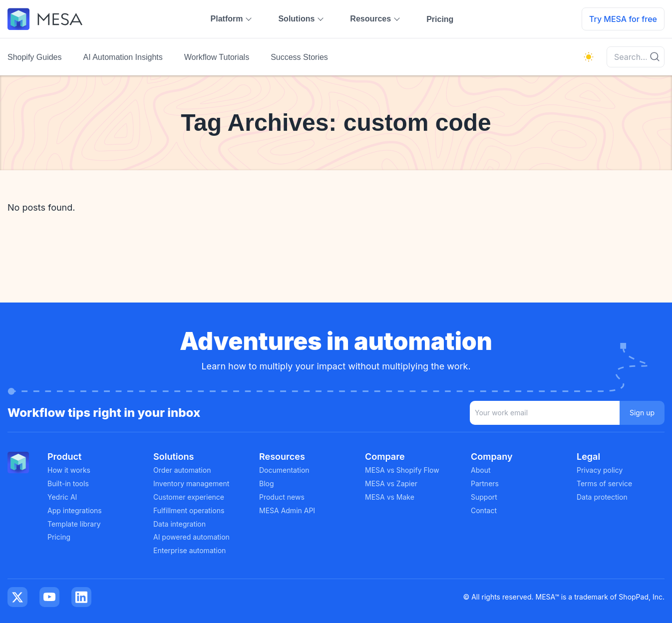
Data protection (602, 497)
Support (484, 497)
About (481, 470)
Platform (227, 19)
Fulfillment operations (189, 510)
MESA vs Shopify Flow (402, 470)
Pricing (440, 19)
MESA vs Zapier (391, 483)
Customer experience (189, 497)
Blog (267, 483)
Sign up (642, 413)
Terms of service (604, 483)
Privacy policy (600, 470)
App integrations (75, 510)
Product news (282, 497)
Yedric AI (62, 497)
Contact (484, 510)
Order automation (182, 470)
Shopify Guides (35, 57)
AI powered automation (191, 537)
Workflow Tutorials (217, 57)
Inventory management (191, 483)
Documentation (284, 470)
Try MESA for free (623, 19)
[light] (589, 57)
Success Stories (299, 57)
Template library (74, 524)
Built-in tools (68, 483)
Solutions (296, 19)
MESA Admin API (287, 510)
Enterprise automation (189, 550)
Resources (370, 19)
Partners (485, 483)
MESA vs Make (390, 497)
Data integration (179, 524)
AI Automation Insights (123, 57)
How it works (69, 470)
